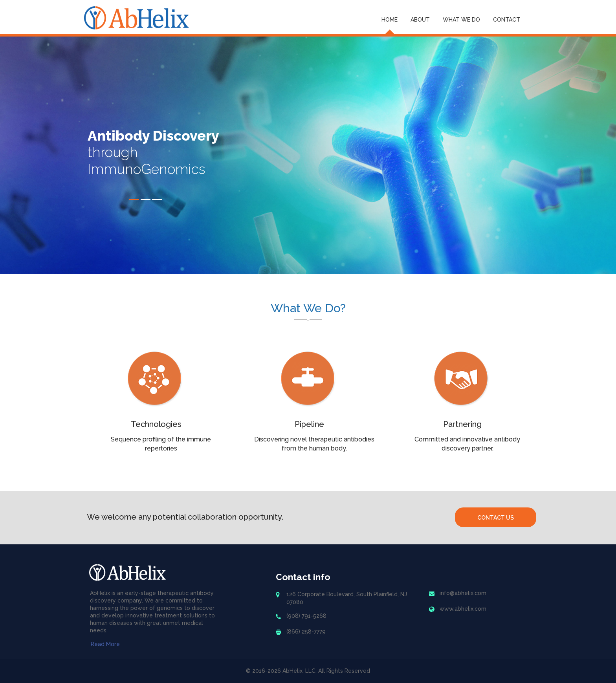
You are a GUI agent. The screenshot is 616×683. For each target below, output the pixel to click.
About (420, 20)
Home (390, 20)
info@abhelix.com (463, 593)
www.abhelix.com (463, 609)
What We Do (461, 20)
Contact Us (496, 518)
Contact (507, 20)
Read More (105, 644)
